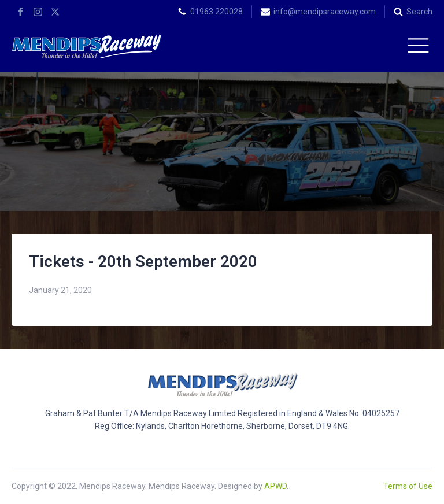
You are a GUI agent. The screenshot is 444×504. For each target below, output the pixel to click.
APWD (275, 486)
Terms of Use (408, 486)
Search (419, 12)
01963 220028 (217, 12)
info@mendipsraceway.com (325, 12)
